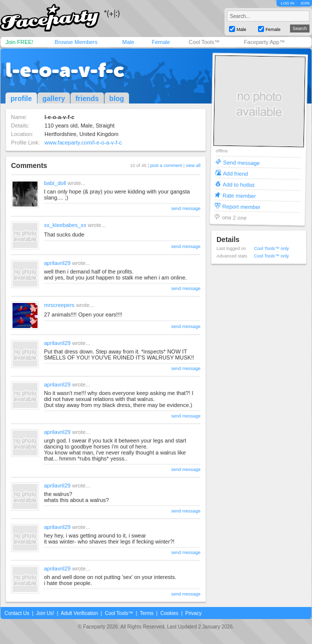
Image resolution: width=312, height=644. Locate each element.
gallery (54, 98)
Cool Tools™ (204, 42)
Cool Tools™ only (271, 248)
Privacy (194, 613)
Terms (147, 613)
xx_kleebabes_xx (65, 225)
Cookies (169, 613)
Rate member (239, 195)
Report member (242, 206)
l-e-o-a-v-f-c (65, 70)
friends (87, 98)
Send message (241, 162)
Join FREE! (19, 42)
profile (21, 98)
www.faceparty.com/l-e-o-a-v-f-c (83, 142)
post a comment (166, 165)
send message (186, 208)
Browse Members (76, 42)
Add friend (235, 173)
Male (128, 42)
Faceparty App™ (264, 42)
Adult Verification (79, 613)
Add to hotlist (238, 184)
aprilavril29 (57, 263)
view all (193, 165)
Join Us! (45, 613)
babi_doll (55, 183)
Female (161, 42)
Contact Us (17, 613)
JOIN (305, 3)
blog (117, 98)
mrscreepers (59, 305)
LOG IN (287, 3)
